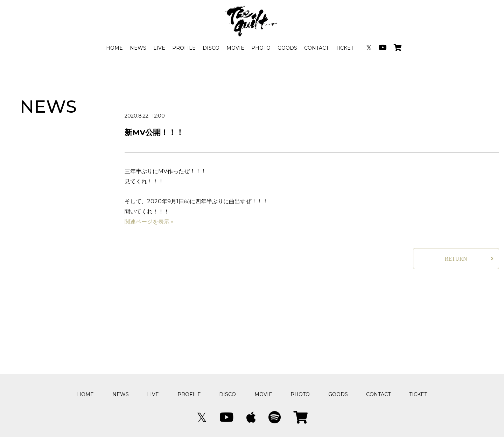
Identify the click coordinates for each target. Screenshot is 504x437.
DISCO (211, 48)
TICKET (345, 48)
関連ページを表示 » (149, 222)
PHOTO (261, 48)
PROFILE (184, 48)
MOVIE (235, 48)
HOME (114, 48)
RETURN (456, 259)
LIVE (159, 48)
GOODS (287, 48)
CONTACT (316, 48)
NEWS (138, 48)
